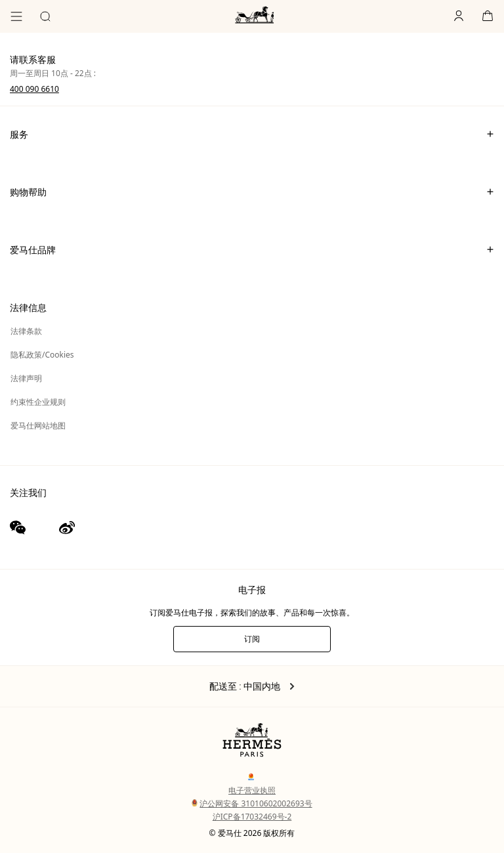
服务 (252, 134)
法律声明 (26, 378)
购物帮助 (252, 192)
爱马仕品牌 (252, 249)
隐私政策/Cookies (42, 355)
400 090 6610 (34, 89)
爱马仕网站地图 (38, 426)
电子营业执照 (252, 790)
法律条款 (26, 331)
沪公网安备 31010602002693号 (252, 803)
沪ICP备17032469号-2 (252, 817)
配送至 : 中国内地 (252, 686)
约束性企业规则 (38, 402)
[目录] (16, 16)
